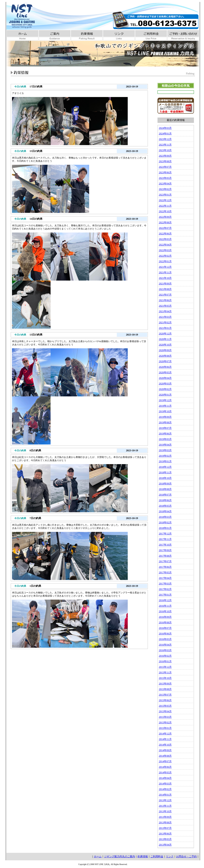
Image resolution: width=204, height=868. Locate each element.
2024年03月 (165, 128)
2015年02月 (165, 722)
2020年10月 (165, 345)
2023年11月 (165, 145)
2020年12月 (165, 334)
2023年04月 (165, 184)
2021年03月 (165, 317)
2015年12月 (165, 667)
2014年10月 (165, 745)
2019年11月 (165, 406)
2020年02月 (165, 389)
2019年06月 (165, 434)
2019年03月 (165, 450)
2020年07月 (165, 361)
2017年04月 (165, 578)
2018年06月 (165, 500)
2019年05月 (165, 439)
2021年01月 (165, 328)
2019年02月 (165, 456)
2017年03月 (165, 584)
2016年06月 (165, 634)
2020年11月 (165, 339)
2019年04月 (165, 445)
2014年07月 (165, 761)
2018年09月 (165, 484)
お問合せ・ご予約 (186, 856)
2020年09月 (165, 350)
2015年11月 (165, 672)
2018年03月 (165, 517)
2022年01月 (165, 261)
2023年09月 (165, 156)
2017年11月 (165, 539)
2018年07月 (165, 495)
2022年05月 (165, 239)
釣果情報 (143, 856)
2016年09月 (165, 617)
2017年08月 (165, 556)
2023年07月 (165, 167)
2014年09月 (165, 750)
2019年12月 (165, 400)
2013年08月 (165, 822)
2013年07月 (165, 828)
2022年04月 (165, 245)
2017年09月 (165, 550)
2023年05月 (165, 178)
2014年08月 (165, 756)
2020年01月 (165, 395)
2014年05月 (165, 772)
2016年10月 (165, 611)
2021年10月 (165, 278)
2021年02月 (165, 322)
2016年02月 (165, 656)
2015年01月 (165, 728)
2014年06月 (165, 767)
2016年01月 (165, 661)
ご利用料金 (157, 856)
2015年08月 (165, 689)
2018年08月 (165, 489)
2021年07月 (165, 295)
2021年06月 (165, 300)
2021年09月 (165, 284)
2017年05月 (165, 572)
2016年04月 (165, 645)
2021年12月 (165, 267)
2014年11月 (165, 739)
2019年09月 (165, 417)
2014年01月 (165, 795)
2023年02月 (165, 189)
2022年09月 (165, 217)
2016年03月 (165, 650)
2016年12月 (165, 600)
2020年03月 (165, 384)
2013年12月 (165, 800)
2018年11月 (165, 472)
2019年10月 (165, 411)
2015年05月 (165, 706)
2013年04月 (165, 845)
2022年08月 (165, 222)
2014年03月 (165, 784)
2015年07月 (165, 695)
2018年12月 (165, 467)
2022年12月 (165, 200)
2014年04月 (165, 778)
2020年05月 (165, 372)
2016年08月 (165, 622)
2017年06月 (165, 567)
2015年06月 (165, 700)
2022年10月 (165, 211)
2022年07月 (165, 228)
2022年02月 (165, 256)
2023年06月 (165, 172)
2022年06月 (165, 234)
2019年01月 (165, 461)
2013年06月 (165, 834)
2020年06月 (165, 367)
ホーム (98, 856)
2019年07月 (165, 428)
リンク (170, 856)
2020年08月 (165, 356)
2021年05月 (165, 306)
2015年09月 (165, 684)
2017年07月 (165, 561)
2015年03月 (165, 717)
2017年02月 (165, 589)
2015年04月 (165, 711)
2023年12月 (165, 139)
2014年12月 (165, 734)
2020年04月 (165, 378)
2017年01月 (165, 595)
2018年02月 (165, 522)
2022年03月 (165, 250)
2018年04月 (165, 511)
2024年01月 (165, 134)
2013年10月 (165, 811)
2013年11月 (165, 806)
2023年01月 (165, 195)
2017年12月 (165, 534)
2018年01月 (165, 528)
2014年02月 (165, 789)
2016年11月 (165, 606)
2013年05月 (165, 839)
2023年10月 (165, 150)
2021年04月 (165, 311)
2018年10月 (165, 478)
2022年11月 (165, 206)
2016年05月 (165, 639)
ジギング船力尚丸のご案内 (120, 856)
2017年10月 (165, 545)
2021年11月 (165, 272)
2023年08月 (165, 161)
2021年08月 (165, 289)
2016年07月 (165, 628)
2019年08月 (165, 422)
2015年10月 (165, 678)
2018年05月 (165, 506)
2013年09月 (165, 817)
